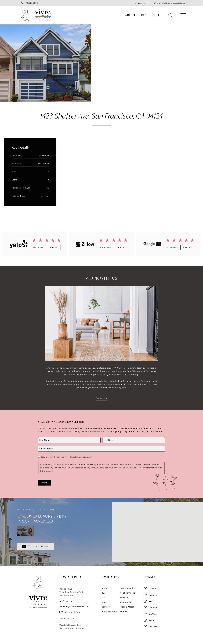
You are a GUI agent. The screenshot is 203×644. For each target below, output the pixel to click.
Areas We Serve (109, 612)
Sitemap (124, 612)
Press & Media (127, 607)
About (130, 15)
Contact (106, 607)
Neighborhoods (127, 593)
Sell (156, 15)
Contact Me (102, 398)
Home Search (127, 588)
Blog (104, 602)
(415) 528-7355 (67, 601)
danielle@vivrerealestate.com (74, 606)
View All (54, 247)
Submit (45, 483)
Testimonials (126, 602)
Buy (144, 15)
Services (124, 598)
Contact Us (142, 3)
